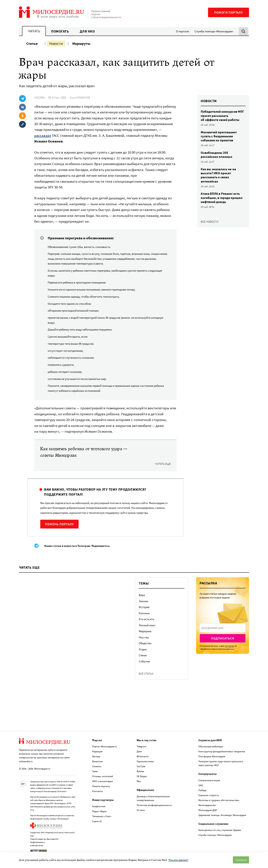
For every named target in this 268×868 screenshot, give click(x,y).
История (144, 607)
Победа (202, 790)
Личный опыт (147, 625)
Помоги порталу (229, 12)
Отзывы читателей (103, 776)
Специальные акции (209, 780)
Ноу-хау (144, 637)
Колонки (144, 613)
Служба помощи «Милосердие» (214, 31)
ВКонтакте (143, 756)
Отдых (143, 649)
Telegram (142, 746)
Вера (142, 595)
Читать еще (163, 464)
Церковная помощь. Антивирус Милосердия (222, 815)
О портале (182, 31)
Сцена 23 (97, 821)
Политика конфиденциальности (154, 805)
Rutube (140, 771)
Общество (145, 643)
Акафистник (99, 806)
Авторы (96, 756)
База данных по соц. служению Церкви (220, 830)
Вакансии (97, 761)
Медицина (145, 631)
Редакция (97, 751)
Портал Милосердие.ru (105, 746)
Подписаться (222, 638)
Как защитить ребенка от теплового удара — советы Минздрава (84, 452)
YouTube (141, 766)
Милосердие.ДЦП (208, 810)
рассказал (43, 135)
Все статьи (146, 674)
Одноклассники (145, 761)
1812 (201, 785)
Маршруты (81, 43)
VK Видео (142, 776)
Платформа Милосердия (212, 756)
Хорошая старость (209, 795)
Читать (34, 31)
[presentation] (223, 628)
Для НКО (87, 31)
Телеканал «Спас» (102, 816)
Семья (143, 655)
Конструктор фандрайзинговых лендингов (222, 751)
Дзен (139, 751)
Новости (56, 43)
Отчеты (141, 810)
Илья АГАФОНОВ (80, 97)
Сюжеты (97, 766)
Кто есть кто (146, 619)
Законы (143, 601)
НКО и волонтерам (102, 781)
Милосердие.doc (207, 805)
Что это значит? (178, 860)
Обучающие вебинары (211, 746)
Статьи (32, 43)
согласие (229, 646)
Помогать (60, 31)
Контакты (98, 791)
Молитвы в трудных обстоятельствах (219, 800)
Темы (95, 771)
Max (139, 781)
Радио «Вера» (100, 811)
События (144, 661)
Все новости (210, 222)
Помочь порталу (59, 524)
